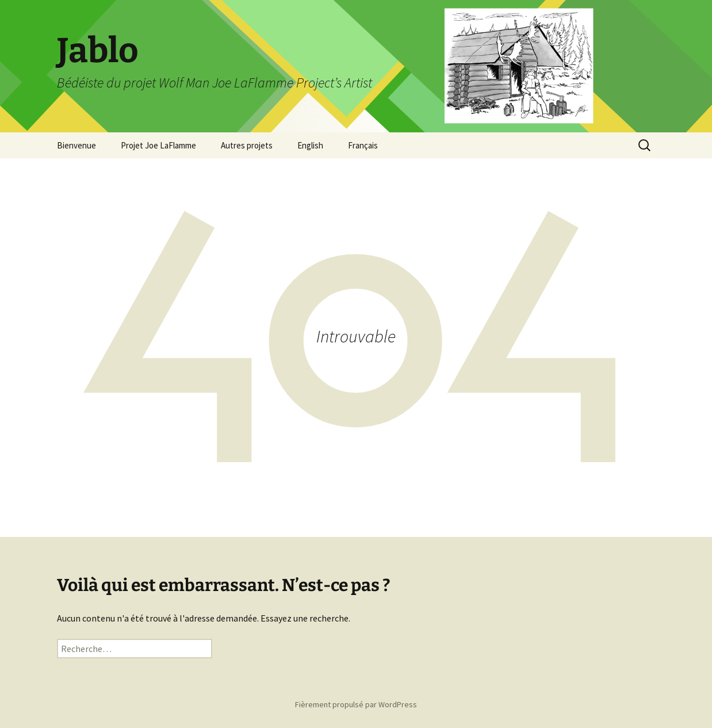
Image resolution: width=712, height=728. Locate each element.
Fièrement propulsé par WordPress (356, 704)
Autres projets (247, 145)
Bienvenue (76, 145)
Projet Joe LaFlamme (158, 145)
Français (363, 145)
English (310, 145)
